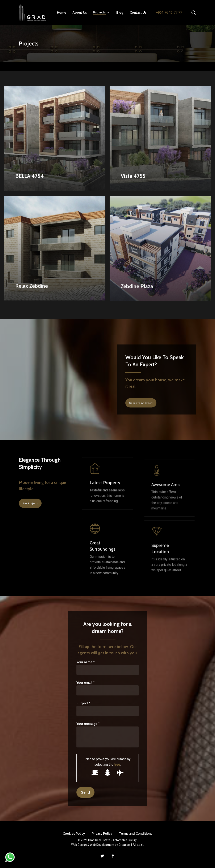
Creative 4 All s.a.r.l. (131, 845)
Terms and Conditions (136, 834)
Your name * (108, 667)
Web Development (102, 845)
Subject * (108, 709)
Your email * (108, 688)
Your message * (108, 735)
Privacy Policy (102, 834)
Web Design (79, 845)
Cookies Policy (74, 834)
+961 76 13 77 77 (169, 12)
